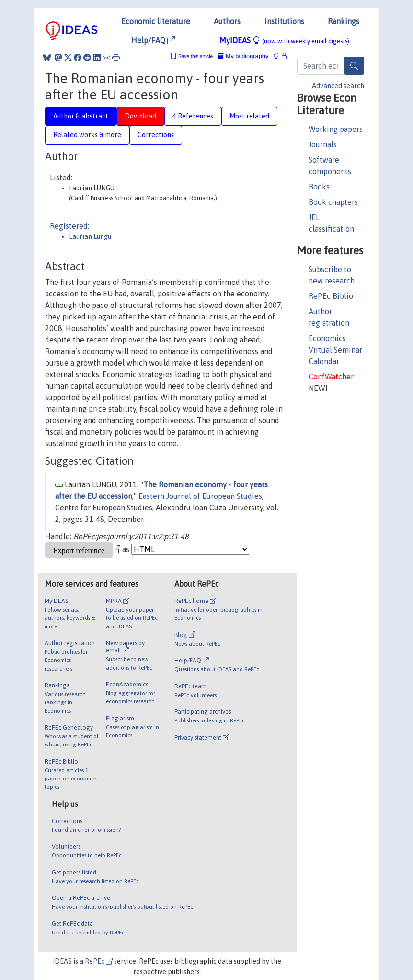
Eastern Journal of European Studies (200, 496)
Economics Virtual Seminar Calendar (335, 350)
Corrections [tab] (156, 135)
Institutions (284, 21)
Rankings (344, 21)
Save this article (195, 56)
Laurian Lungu (90, 236)
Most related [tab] (249, 116)
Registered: (69, 226)
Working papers (336, 129)
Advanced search (338, 86)
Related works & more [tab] (87, 135)
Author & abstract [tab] (81, 116)
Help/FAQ (153, 40)
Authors (227, 21)
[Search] (354, 66)
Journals (323, 144)
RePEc (99, 961)
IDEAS (62, 961)
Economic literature (156, 21)
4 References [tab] (193, 116)
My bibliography (243, 56)
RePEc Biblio (331, 296)
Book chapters (333, 202)
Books (319, 187)
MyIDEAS (284, 40)
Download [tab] (140, 116)
